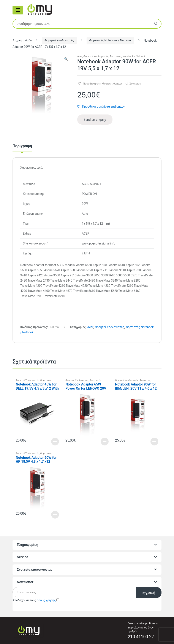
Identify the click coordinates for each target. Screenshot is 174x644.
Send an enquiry (95, 120)
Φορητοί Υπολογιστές (59, 40)
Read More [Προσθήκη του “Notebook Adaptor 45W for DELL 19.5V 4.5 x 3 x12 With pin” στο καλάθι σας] (55, 442)
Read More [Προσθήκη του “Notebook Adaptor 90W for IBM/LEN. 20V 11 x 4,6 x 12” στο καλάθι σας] (154, 442)
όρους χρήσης (46, 600)
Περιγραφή (22, 146)
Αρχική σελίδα (22, 40)
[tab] (22, 148)
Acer (80, 56)
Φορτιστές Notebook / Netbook (110, 40)
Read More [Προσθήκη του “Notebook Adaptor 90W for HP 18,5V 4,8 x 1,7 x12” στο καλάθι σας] (55, 515)
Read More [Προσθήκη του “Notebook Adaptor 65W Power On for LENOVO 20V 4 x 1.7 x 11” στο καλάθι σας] (105, 442)
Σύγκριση (135, 84)
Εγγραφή (149, 593)
